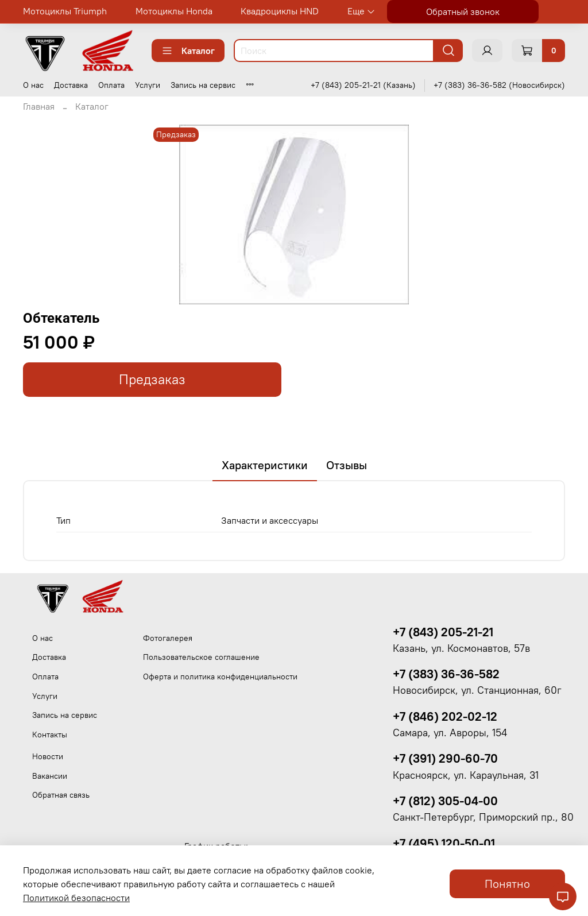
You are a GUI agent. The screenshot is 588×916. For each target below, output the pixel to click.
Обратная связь (61, 795)
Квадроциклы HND (280, 11)
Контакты (50, 735)
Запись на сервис (203, 85)
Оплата (111, 85)
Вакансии (50, 776)
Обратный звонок (463, 11)
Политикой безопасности (76, 898)
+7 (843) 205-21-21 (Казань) (363, 85)
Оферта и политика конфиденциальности (220, 677)
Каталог (188, 51)
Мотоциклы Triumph (65, 11)
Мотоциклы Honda (174, 11)
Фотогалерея (168, 638)
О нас (33, 85)
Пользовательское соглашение (201, 657)
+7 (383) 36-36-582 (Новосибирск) (499, 85)
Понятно (507, 884)
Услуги (148, 85)
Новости (48, 756)
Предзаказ (152, 379)
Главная (39, 106)
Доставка (71, 85)
